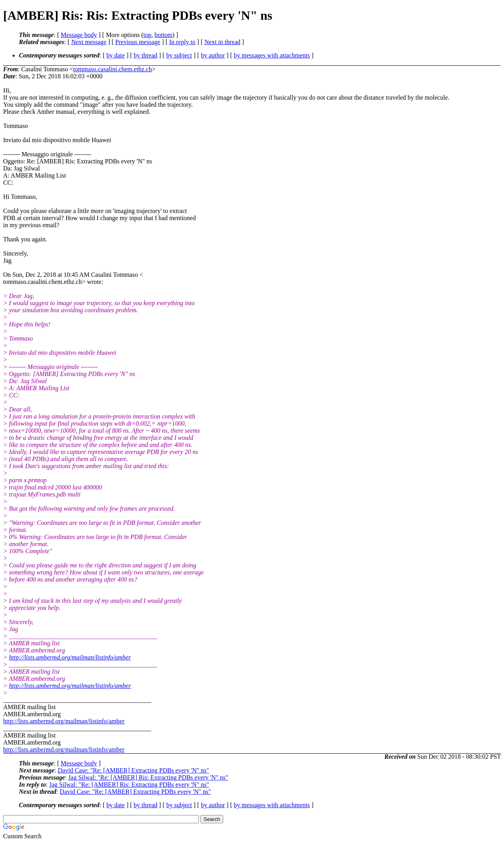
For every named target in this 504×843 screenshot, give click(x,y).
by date (116, 55)
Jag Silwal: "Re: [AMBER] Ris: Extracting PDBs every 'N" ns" (148, 777)
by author (213, 55)
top (147, 35)
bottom (163, 35)
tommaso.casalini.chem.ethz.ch (113, 69)
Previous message (138, 42)
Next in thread (222, 42)
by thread (146, 55)
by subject (179, 55)
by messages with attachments (272, 55)
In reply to (183, 42)
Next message (89, 42)
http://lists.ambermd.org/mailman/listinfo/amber (70, 657)
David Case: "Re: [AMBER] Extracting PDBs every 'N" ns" (133, 770)
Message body (79, 35)
